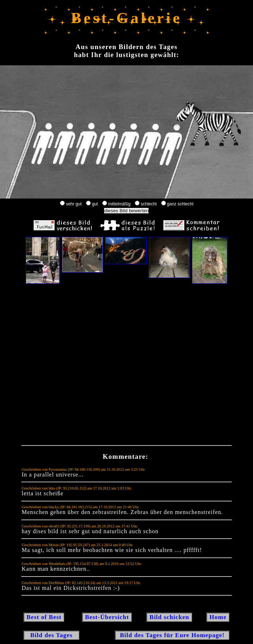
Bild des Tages (52, 635)
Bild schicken (169, 617)
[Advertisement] (119, 366)
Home (218, 617)
